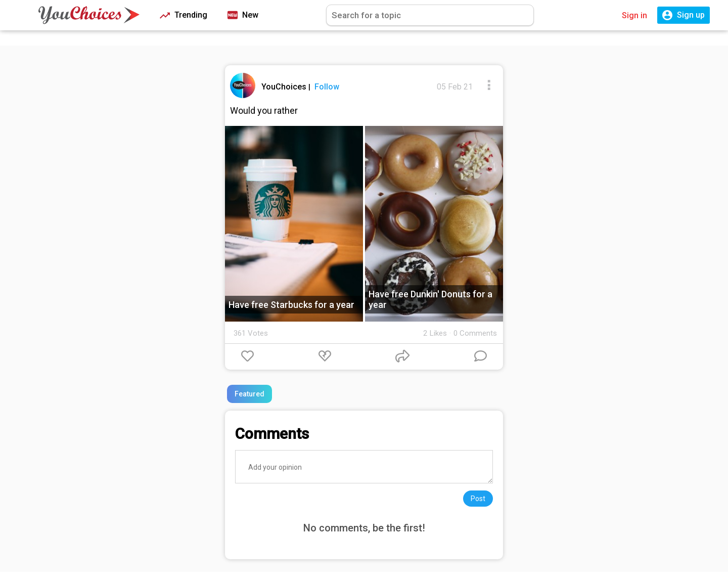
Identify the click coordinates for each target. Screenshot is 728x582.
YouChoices (285, 87)
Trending (184, 15)
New (243, 15)
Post (478, 499)
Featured (249, 394)
